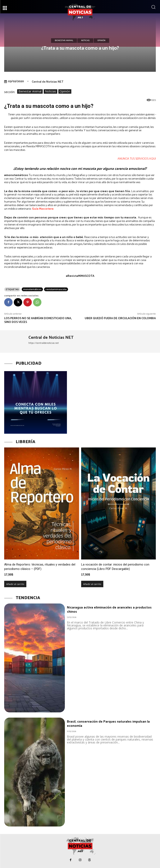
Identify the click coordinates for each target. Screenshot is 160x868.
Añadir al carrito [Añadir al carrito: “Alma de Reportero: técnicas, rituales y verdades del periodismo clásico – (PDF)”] (15, 584)
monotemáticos (32, 289)
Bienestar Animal (64, 41)
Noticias (85, 41)
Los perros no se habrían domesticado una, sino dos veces (38, 320)
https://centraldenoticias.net (44, 343)
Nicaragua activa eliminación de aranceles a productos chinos (109, 610)
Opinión (101, 41)
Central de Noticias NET (48, 82)
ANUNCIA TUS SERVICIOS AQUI (137, 159)
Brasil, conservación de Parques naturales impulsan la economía (108, 724)
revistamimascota (56, 289)
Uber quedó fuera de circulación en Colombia (120, 318)
